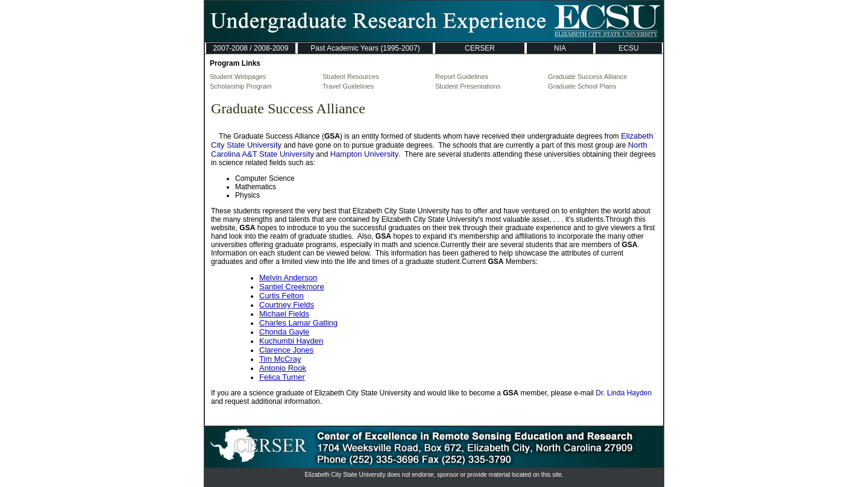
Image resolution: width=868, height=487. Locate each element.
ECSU (628, 48)
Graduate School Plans (582, 86)
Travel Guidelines (348, 86)
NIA (560, 48)
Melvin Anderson (288, 278)
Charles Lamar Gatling (298, 323)
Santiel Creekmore (292, 287)
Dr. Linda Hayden (624, 393)
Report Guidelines (462, 77)
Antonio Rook (283, 368)
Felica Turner (282, 377)
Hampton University (364, 154)
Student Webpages (238, 77)
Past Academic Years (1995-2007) (365, 48)
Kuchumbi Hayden (291, 341)
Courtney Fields (287, 305)
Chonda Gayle (284, 332)
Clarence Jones (286, 350)
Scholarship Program (241, 86)
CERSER (480, 48)
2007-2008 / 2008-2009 (251, 48)
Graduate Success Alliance (587, 77)
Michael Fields (284, 314)
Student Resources (351, 77)
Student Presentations (468, 86)
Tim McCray (280, 359)
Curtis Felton (281, 296)
